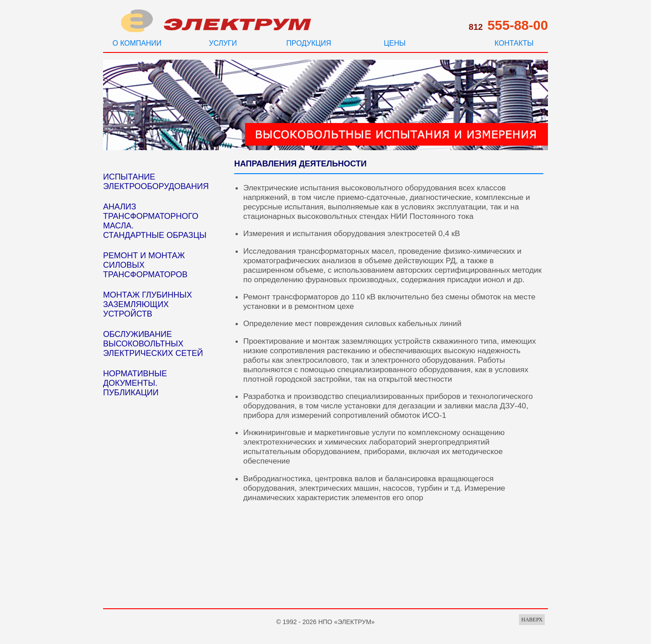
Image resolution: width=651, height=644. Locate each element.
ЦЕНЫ (395, 43)
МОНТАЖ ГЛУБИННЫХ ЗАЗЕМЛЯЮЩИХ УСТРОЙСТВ (148, 304)
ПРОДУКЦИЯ (309, 43)
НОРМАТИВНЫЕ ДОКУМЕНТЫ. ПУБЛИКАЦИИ (135, 383)
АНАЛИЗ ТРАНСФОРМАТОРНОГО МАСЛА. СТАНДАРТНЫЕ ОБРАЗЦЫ (155, 221)
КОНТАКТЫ (514, 43)
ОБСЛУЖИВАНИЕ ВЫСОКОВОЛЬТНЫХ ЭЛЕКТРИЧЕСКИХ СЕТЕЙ (153, 344)
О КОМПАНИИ (137, 43)
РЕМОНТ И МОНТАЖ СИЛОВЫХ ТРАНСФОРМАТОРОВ (145, 265)
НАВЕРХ (532, 620)
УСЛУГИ (223, 43)
